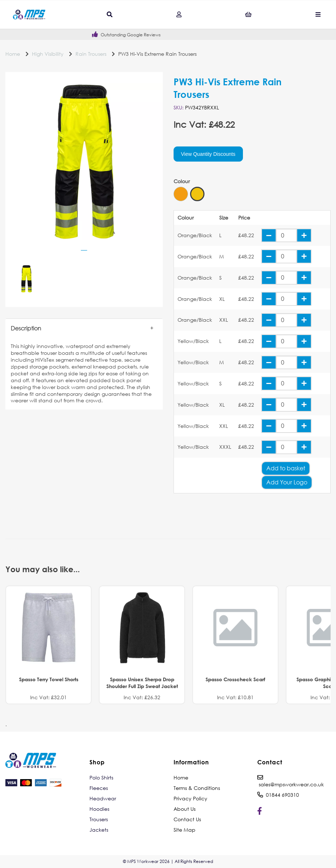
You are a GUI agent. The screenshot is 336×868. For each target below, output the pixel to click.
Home (13, 54)
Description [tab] (26, 328)
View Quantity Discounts (208, 154)
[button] (84, 328)
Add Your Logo (287, 482)
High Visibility (48, 54)
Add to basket (286, 468)
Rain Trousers (91, 54)
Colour (182, 181)
